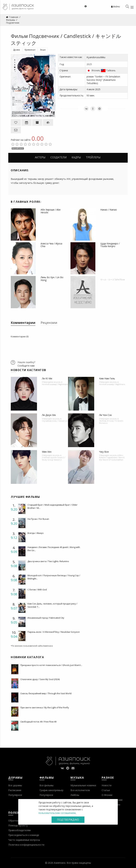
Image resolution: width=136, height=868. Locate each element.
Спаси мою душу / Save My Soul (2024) (40, 679)
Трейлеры (93, 157)
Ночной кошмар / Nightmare (55, 384)
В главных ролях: (26, 202)
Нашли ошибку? (26, 362)
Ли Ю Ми (47, 378)
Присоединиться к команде (24, 835)
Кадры (76, 157)
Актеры (40, 157)
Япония (96, 70)
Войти (115, 6)
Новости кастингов (28, 370)
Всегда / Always (36, 533)
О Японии (107, 795)
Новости (107, 785)
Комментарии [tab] (23, 323)
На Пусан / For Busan (38, 519)
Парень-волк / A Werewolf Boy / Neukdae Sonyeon (54, 632)
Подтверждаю (68, 820)
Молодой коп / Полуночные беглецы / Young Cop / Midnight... (54, 577)
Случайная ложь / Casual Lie (55, 421)
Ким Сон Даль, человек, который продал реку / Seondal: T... (52, 605)
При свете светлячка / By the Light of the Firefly (45, 707)
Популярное (15, 795)
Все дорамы (15, 785)
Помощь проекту (18, 825)
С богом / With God (37, 590)
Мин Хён (47, 452)
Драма (17, 50)
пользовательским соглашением (57, 813)
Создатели (59, 157)
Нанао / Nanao (109, 210)
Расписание (15, 790)
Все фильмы (46, 785)
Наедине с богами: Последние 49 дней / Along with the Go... (54, 549)
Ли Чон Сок (105, 415)
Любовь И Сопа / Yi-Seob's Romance (111, 422)
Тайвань (111, 70)
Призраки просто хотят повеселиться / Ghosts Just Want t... (51, 665)
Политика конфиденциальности (26, 845)
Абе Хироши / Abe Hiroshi (51, 211)
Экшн (43, 50)
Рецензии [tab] (49, 323)
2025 (89, 64)
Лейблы (75, 795)
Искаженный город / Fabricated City (46, 618)
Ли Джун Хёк (49, 415)
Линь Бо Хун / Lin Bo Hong (52, 279)
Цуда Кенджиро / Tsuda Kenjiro (110, 245)
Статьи (106, 790)
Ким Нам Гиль (107, 378)
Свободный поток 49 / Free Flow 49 (38, 722)
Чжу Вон (104, 452)
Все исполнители (80, 790)
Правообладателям (19, 830)
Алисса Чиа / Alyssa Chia (51, 245)
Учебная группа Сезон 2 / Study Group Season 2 (54, 458)
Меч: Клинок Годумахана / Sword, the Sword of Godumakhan (112, 457)
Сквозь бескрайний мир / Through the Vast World (46, 693)
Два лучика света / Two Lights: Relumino (48, 561)
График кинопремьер (51, 790)
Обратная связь (17, 821)
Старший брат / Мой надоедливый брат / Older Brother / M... (52, 506)
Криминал (30, 50)
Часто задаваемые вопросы (24, 840)
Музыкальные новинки (83, 785)
